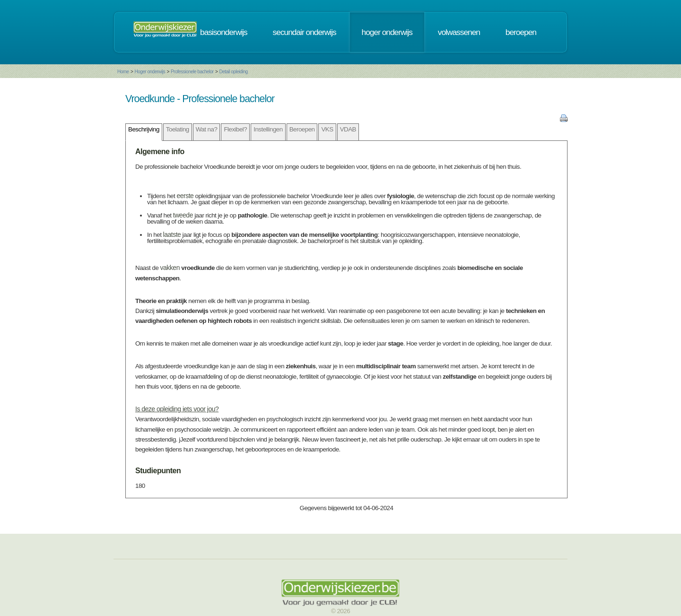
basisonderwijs (224, 32)
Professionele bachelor (192, 72)
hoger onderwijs (387, 32)
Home (123, 72)
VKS (327, 129)
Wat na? (207, 129)
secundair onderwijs (305, 32)
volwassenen (459, 32)
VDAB (348, 129)
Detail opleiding (233, 72)
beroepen (521, 32)
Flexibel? (235, 129)
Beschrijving (144, 129)
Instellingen (268, 129)
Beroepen (302, 129)
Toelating (178, 129)
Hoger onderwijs (150, 72)
